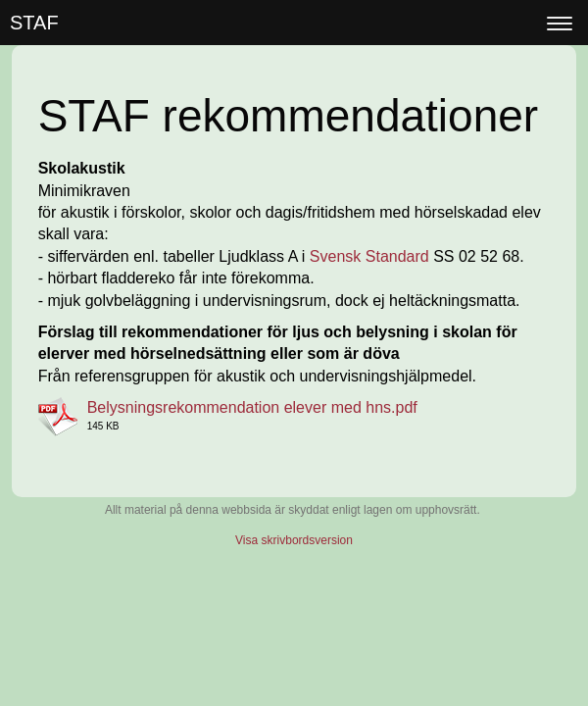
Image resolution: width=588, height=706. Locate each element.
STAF (34, 23)
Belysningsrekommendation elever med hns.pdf (252, 407)
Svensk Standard (369, 256)
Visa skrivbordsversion (294, 540)
